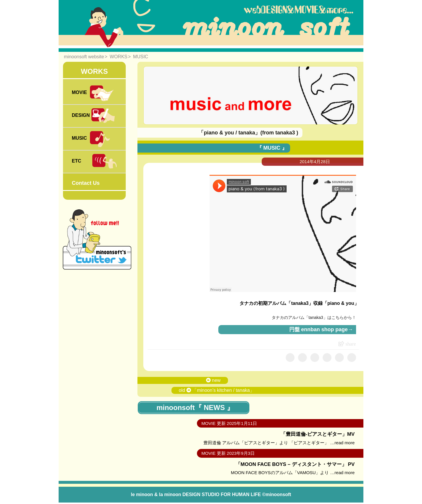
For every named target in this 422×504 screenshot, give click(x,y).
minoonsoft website (84, 57)
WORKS (118, 57)
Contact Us (86, 183)
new (213, 380)
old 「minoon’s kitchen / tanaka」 (217, 390)
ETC (94, 162)
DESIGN (94, 116)
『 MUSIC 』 (272, 148)
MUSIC (141, 57)
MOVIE (93, 93)
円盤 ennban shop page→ (321, 329)
